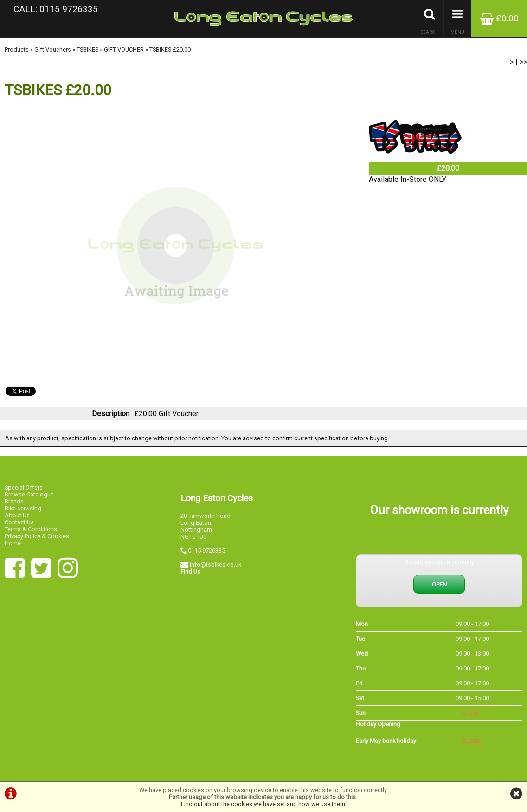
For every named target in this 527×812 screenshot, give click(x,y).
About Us (17, 515)
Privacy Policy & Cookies (37, 536)
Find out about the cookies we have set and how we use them (263, 804)
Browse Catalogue (29, 494)
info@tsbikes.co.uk (215, 564)
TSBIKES (87, 49)
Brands (14, 501)
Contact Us (19, 522)
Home (13, 543)
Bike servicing (23, 508)
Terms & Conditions (31, 529)
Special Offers (24, 487)
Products (17, 49)
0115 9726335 (206, 551)
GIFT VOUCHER (124, 49)
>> (523, 62)
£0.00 (499, 18)
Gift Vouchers (53, 49)
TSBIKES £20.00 (170, 49)
